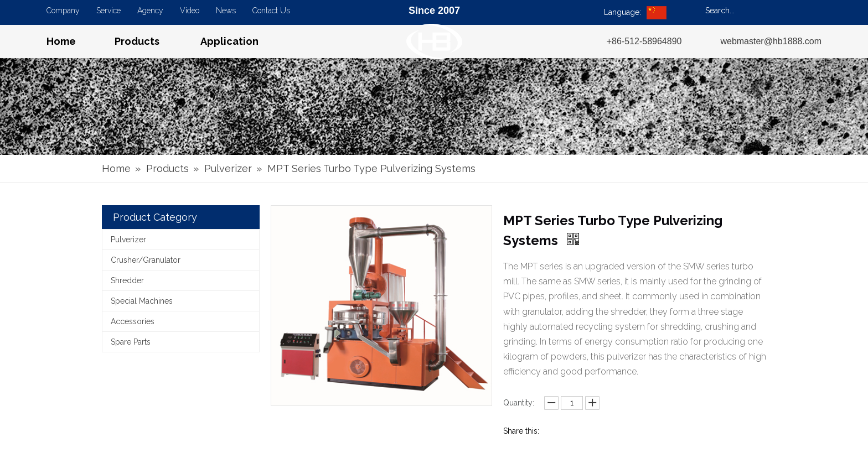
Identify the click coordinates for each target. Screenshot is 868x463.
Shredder (127, 280)
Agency (150, 11)
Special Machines (142, 301)
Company (63, 11)
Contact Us (271, 11)
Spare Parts (131, 342)
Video (190, 11)
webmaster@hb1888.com (771, 41)
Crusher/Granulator (146, 260)
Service (108, 11)
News (226, 11)
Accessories (133, 321)
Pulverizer (128, 240)
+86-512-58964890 (644, 41)
